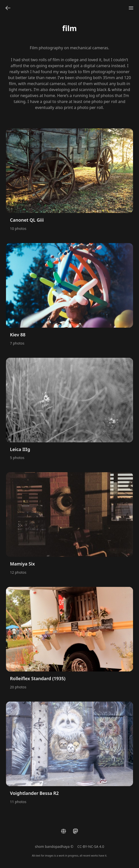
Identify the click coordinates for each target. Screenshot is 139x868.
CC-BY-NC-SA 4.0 (91, 846)
